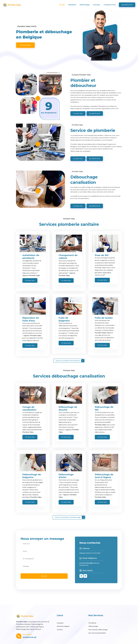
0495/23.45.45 (127, 5)
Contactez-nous (110, 5)
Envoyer (44, 576)
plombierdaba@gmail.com (89, 563)
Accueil (62, 5)
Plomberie (72, 5)
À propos (97, 5)
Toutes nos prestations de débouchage (70, 517)
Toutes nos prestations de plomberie (70, 361)
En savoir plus (25, 45)
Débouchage (85, 5)
